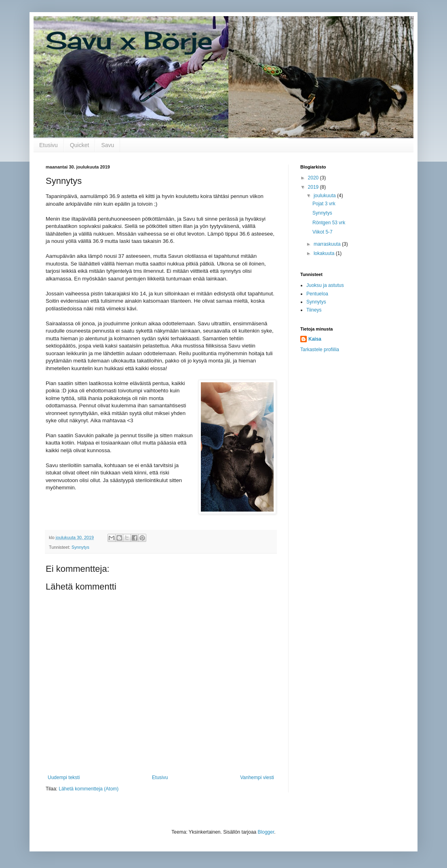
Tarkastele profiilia (320, 350)
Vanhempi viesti (257, 777)
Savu (108, 145)
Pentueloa (317, 294)
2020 (314, 178)
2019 (314, 187)
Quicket (79, 145)
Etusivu (48, 145)
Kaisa (315, 339)
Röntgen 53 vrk (329, 223)
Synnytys (80, 547)
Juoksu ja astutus (325, 285)
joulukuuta (325, 196)
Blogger (266, 832)
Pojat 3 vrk (324, 204)
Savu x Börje (129, 40)
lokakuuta (325, 253)
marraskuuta (328, 244)
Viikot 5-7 (323, 232)
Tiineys (314, 310)
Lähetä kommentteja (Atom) (89, 789)
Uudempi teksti (64, 777)
